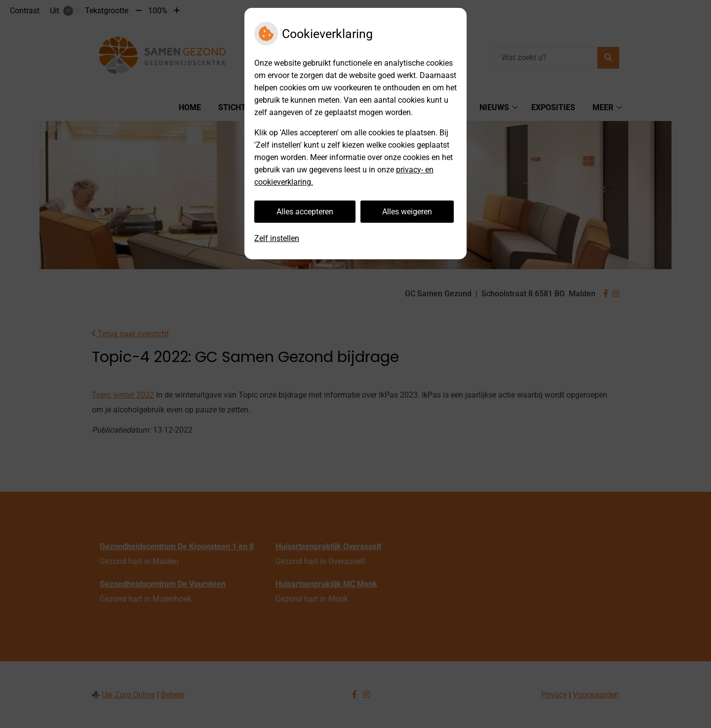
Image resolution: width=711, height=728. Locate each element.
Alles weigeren (407, 212)
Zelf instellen (277, 238)
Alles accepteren (305, 212)
